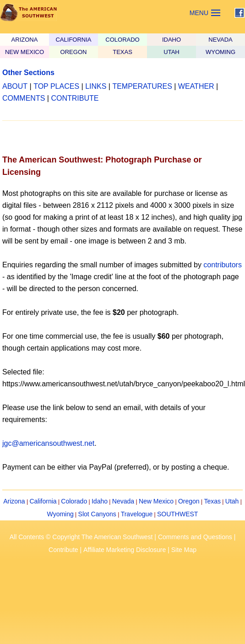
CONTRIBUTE (75, 98)
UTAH (171, 52)
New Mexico (156, 501)
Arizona (14, 501)
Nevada (123, 501)
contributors (223, 265)
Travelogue (137, 514)
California (43, 501)
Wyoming (60, 514)
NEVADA (220, 40)
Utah (232, 501)
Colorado (74, 501)
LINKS (96, 86)
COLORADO (122, 40)
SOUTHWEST (177, 514)
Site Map (184, 550)
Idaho (100, 501)
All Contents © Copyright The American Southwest (81, 537)
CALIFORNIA (73, 40)
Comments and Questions (195, 537)
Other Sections (28, 73)
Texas (212, 501)
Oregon (189, 501)
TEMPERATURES (142, 86)
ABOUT (15, 86)
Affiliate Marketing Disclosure (125, 550)
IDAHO (171, 40)
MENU (199, 13)
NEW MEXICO (24, 52)
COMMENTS (24, 98)
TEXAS (122, 52)
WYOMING (220, 52)
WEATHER (196, 86)
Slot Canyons (97, 514)
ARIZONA (25, 40)
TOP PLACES (56, 86)
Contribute (63, 550)
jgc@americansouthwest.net (48, 443)
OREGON (74, 52)
